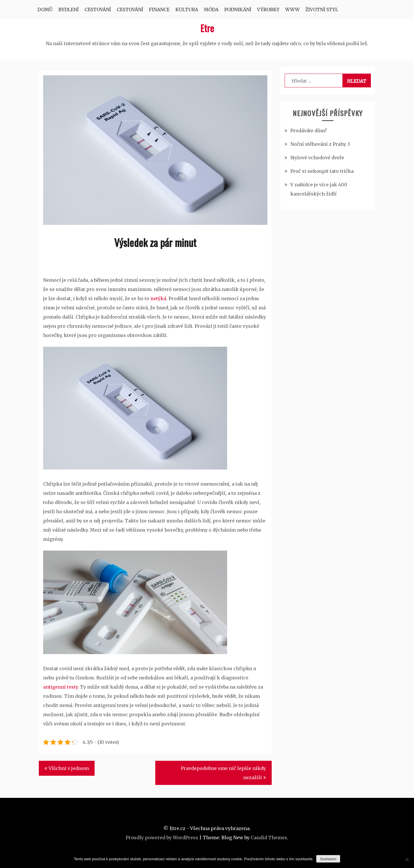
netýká (158, 298)
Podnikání (238, 9)
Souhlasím (328, 859)
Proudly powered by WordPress (162, 838)
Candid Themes (269, 838)
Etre (207, 28)
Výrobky (268, 9)
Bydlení (69, 9)
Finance (159, 9)
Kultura (187, 9)
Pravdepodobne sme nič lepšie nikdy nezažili (223, 773)
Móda (211, 9)
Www (292, 9)
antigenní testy (60, 687)
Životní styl (322, 9)
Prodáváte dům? (309, 131)
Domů (45, 9)
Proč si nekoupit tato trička (322, 171)
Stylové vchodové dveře (317, 158)
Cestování (98, 9)
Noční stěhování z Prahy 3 (320, 144)
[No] (407, 859)
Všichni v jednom (69, 768)
